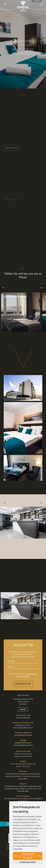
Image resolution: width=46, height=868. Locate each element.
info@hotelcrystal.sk (23, 725)
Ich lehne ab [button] (28, 858)
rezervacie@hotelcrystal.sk (23, 728)
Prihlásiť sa (23, 684)
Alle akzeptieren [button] (28, 854)
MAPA (23, 709)
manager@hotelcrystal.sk (23, 745)
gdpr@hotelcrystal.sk (23, 743)
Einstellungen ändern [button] (28, 862)
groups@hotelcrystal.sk (23, 735)
